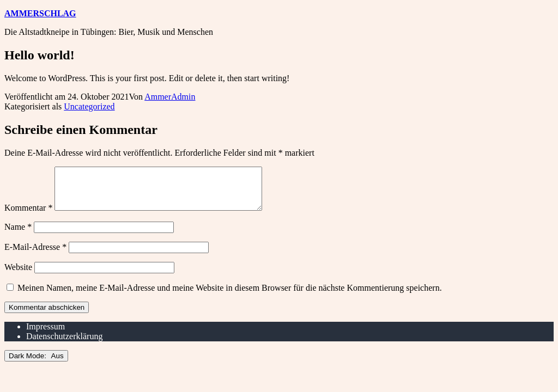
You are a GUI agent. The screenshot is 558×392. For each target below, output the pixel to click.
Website (18, 275)
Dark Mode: (36, 364)
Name (18, 235)
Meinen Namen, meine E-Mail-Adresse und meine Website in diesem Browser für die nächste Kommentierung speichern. (230, 296)
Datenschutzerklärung (64, 344)
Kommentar (28, 216)
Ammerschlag (40, 13)
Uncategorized (89, 106)
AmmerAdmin (170, 97)
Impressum (46, 335)
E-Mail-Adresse (35, 255)
